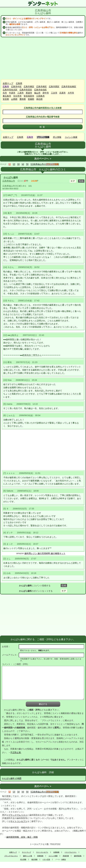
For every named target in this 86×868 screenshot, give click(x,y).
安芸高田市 (29, 96)
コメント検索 (71, 137)
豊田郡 (23, 99)
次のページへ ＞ (43, 159)
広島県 (19, 83)
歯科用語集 (78, 856)
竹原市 (12, 93)
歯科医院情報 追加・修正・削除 (22, 837)
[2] (14, 164)
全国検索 (56, 852)
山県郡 (14, 99)
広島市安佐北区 (10, 90)
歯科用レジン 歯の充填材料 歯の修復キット (45, 553)
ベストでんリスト (71, 852)
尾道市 (29, 93)
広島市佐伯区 (40, 90)
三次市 (54, 93)
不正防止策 (16, 752)
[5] (27, 164)
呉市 (5, 93)
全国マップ (8, 83)
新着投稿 (40, 856)
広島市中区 (16, 87)
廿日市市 (17, 96)
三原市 (21, 93)
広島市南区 (42, 87)
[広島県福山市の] (45, 164)
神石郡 (39, 99)
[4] (23, 164)
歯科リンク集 (28, 856)
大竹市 (71, 93)
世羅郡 (31, 99)
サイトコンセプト (19, 821)
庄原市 (62, 93)
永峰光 (64, 859)
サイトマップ (27, 852)
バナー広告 (46, 859)
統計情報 (34, 859)
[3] (18, 164)
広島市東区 (29, 87)
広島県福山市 (9, 181)
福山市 (37, 93)
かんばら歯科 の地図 (12, 778)
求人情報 (57, 137)
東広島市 (7, 96)
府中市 (46, 93)
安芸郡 (6, 99)
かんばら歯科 (11, 177)
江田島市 (40, 96)
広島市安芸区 (26, 90)
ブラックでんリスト (18, 815)
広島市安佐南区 (69, 87)
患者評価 (66, 856)
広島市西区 (54, 87)
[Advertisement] (43, 58)
